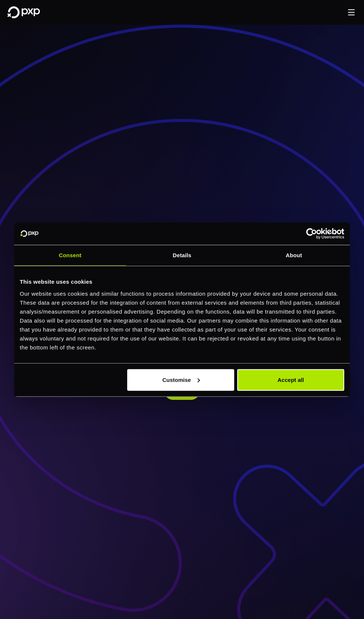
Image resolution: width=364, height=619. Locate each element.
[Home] (24, 12)
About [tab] (294, 255)
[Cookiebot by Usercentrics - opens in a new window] (312, 234)
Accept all (291, 380)
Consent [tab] (70, 255)
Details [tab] (182, 255)
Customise (181, 380)
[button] (351, 12)
